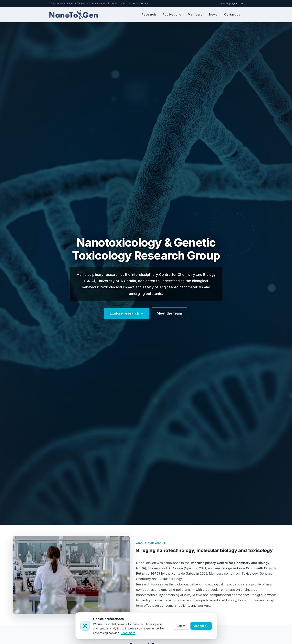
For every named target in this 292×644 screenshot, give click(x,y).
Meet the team (169, 313)
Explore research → (127, 313)
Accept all (201, 626)
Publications (172, 15)
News (213, 15)
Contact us (232, 15)
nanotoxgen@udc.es (231, 3)
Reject (181, 626)
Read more (128, 633)
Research (149, 15)
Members (195, 15)
